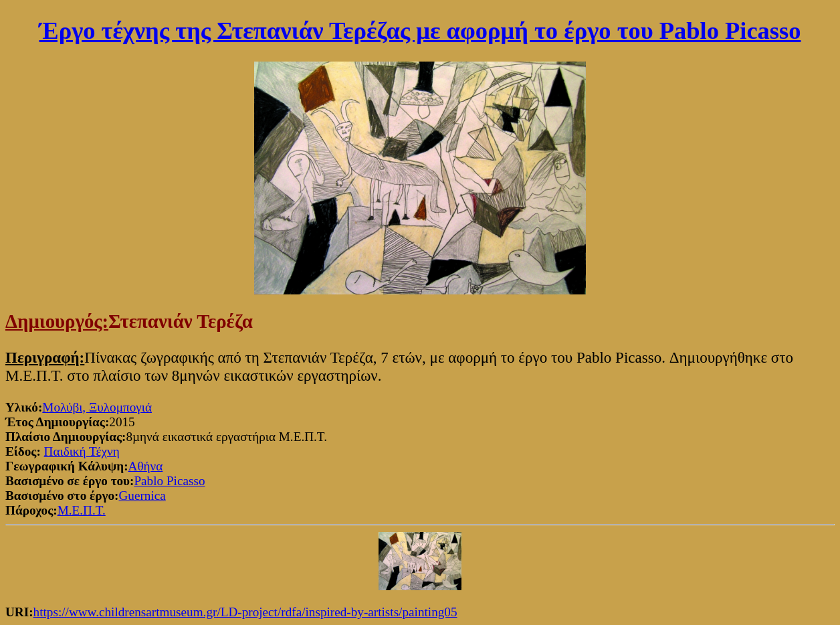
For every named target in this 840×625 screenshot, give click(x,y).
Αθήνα (146, 466)
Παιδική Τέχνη (82, 451)
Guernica (142, 496)
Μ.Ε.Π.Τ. (82, 510)
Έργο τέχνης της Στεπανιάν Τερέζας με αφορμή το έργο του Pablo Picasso (420, 30)
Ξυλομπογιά (120, 407)
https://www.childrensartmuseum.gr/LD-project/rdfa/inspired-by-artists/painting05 (245, 612)
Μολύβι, (66, 407)
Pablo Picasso (169, 481)
